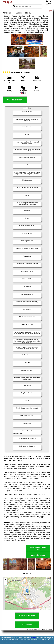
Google (34, 638)
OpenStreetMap (47, 609)
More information (38, 555)
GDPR (52, 639)
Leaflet (38, 609)
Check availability (15, 100)
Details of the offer (27, 616)
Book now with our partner (38, 548)
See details (27, 625)
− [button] (6, 583)
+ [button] (6, 580)
